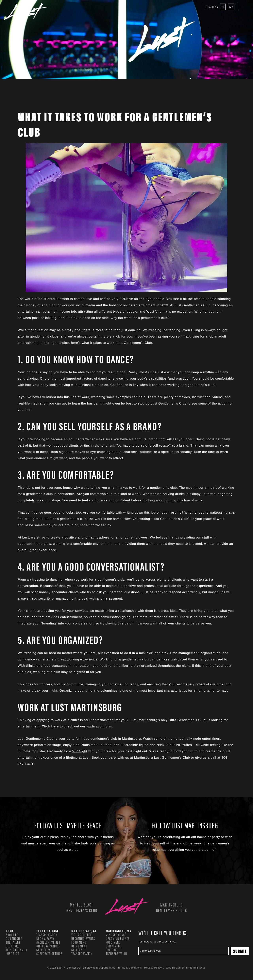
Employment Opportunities (99, 968)
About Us (12, 935)
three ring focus (196, 968)
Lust (26, 11)
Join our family (17, 950)
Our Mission (14, 938)
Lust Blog (13, 953)
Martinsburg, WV (119, 931)
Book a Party (45, 938)
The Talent (13, 942)
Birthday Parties (48, 946)
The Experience (48, 931)
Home (10, 931)
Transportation (47, 935)
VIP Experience (82, 935)
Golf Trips (43, 950)
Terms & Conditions (130, 968)
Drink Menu (79, 946)
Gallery (77, 950)
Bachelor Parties (48, 942)
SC (223, 7)
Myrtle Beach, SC (84, 931)
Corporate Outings (49, 953)
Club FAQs (13, 946)
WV (231, 7)
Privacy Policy (153, 968)
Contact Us (73, 968)
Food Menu (79, 942)
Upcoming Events (83, 938)
